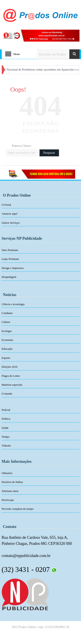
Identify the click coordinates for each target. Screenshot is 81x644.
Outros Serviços (11, 223)
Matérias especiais (12, 385)
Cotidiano (7, 313)
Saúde (5, 428)
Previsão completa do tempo (18, 509)
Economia (7, 340)
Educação (7, 349)
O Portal (6, 205)
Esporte (6, 358)
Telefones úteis (10, 491)
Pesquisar (49, 153)
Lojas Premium (10, 259)
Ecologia (7, 331)
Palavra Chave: (21, 146)
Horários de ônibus (12, 482)
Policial (6, 410)
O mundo (7, 394)
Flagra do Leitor (11, 376)
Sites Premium (10, 250)
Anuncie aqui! (10, 214)
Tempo (6, 437)
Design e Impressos (13, 268)
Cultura (6, 322)
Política (6, 419)
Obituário (7, 473)
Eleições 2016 (10, 367)
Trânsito (6, 446)
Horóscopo (8, 500)
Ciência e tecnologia (13, 304)
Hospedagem (9, 277)
